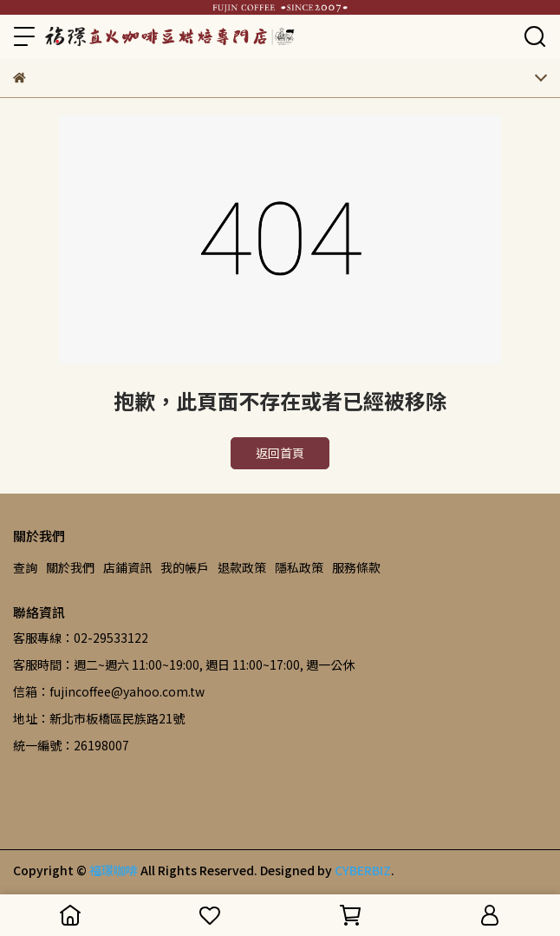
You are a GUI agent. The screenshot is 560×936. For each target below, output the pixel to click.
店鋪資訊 (127, 567)
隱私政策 (299, 567)
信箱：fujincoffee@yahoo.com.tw (109, 691)
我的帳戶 (185, 567)
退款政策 (242, 567)
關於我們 (70, 567)
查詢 (25, 567)
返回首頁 (280, 453)
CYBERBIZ (363, 870)
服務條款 (356, 567)
